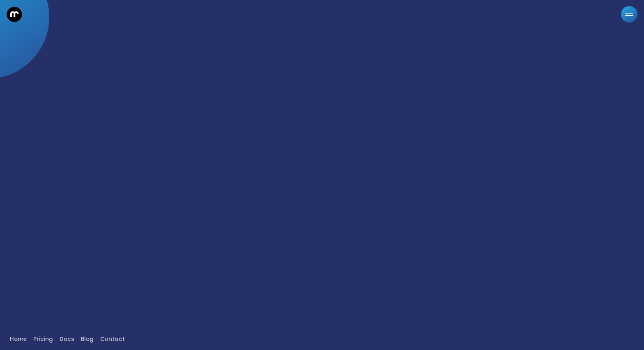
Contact (113, 339)
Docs (67, 339)
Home (18, 339)
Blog (87, 339)
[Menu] (629, 14)
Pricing (43, 339)
